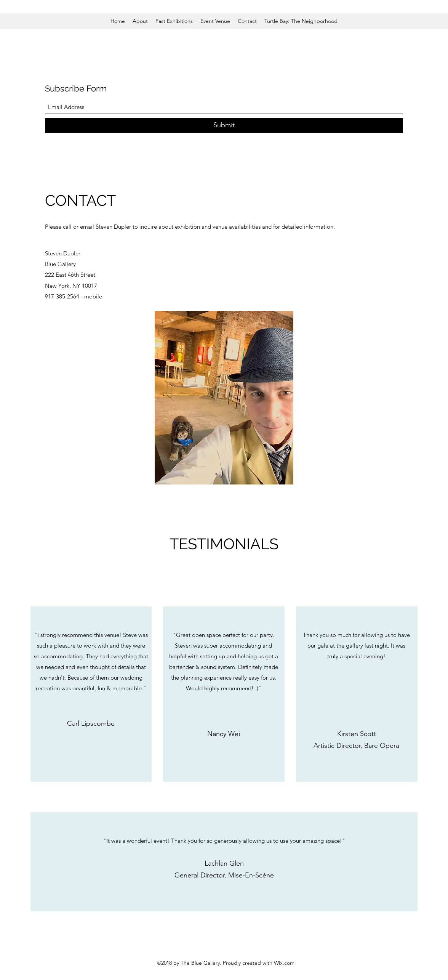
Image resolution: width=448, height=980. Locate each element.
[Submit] (224, 125)
